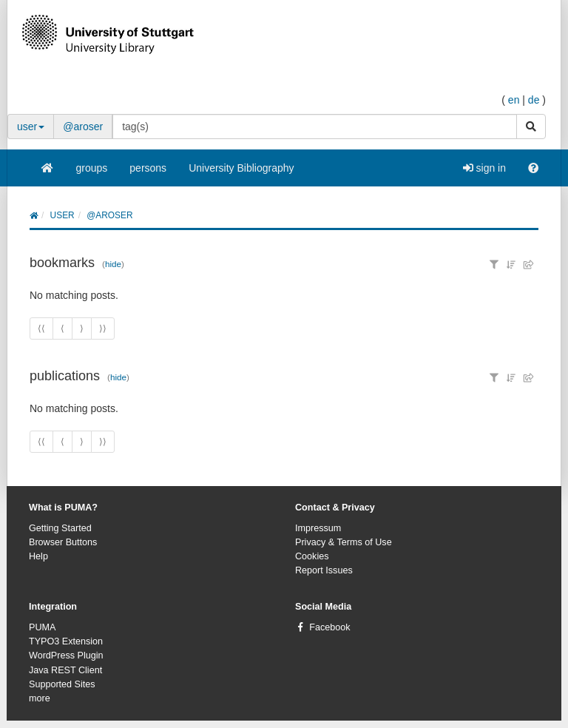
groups (92, 168)
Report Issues (324, 570)
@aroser (83, 127)
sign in (484, 168)
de (534, 100)
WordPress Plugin (66, 655)
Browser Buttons (63, 542)
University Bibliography (241, 168)
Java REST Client (65, 670)
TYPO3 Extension (66, 641)
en (514, 100)
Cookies (312, 556)
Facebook (329, 627)
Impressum (318, 528)
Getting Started (60, 528)
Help (38, 556)
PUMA (42, 627)
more (40, 698)
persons (148, 168)
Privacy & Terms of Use (344, 542)
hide (113, 264)
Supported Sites (62, 684)
